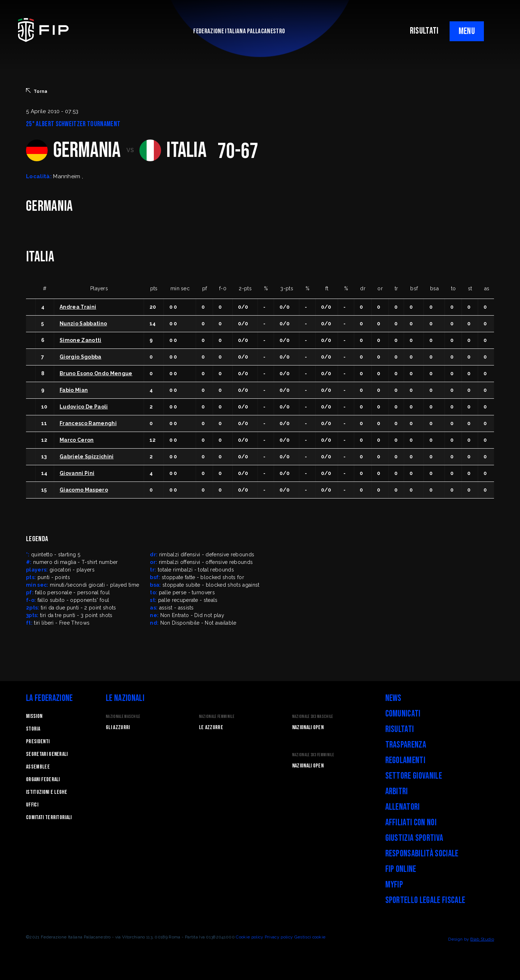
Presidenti (38, 742)
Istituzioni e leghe (47, 792)
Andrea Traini (78, 307)
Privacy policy (279, 937)
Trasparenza (406, 745)
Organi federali (43, 780)
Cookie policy (250, 937)
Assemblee (38, 767)
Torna (37, 91)
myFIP (394, 885)
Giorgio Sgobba (80, 357)
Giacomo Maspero (84, 490)
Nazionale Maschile (123, 717)
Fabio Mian (74, 390)
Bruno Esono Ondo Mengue (96, 373)
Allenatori (403, 807)
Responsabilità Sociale (422, 854)
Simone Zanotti (80, 340)
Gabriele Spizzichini (86, 457)
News (393, 698)
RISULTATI (424, 31)
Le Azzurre (211, 727)
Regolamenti (406, 760)
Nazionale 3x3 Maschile (313, 717)
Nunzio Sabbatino (83, 324)
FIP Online (401, 869)
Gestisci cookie (310, 937)
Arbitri (397, 791)
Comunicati (403, 714)
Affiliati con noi (411, 823)
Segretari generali (47, 754)
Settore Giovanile (414, 776)
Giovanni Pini (77, 473)
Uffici (32, 805)
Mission (34, 716)
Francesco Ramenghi (88, 423)
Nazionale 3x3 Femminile (313, 755)
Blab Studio (482, 939)
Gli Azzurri (118, 727)
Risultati (400, 729)
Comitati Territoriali (49, 818)
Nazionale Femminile (217, 717)
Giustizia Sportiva (414, 838)
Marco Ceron (77, 440)
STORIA (33, 729)
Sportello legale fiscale (425, 900)
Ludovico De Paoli (84, 407)
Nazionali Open (308, 727)
